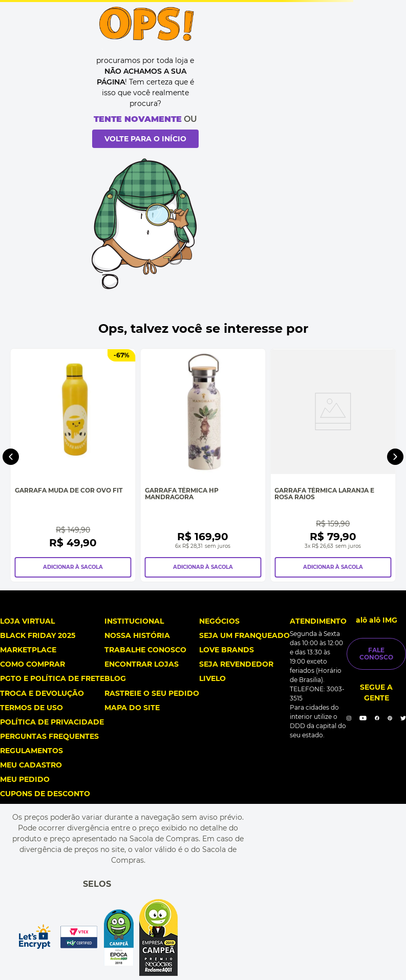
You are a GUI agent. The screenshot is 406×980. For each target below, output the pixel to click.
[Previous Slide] (11, 457)
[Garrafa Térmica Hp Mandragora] (203, 465)
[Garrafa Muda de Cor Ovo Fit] (73, 465)
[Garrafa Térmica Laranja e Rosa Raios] (333, 465)
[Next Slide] (395, 457)
